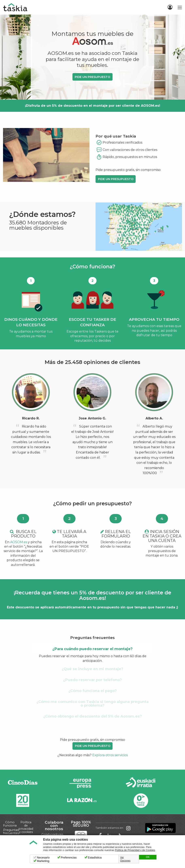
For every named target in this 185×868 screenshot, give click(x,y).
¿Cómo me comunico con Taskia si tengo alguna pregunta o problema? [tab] (92, 704)
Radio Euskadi (141, 783)
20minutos (23, 800)
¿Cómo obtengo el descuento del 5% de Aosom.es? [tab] (93, 716)
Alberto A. (154, 418)
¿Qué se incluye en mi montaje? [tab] (92, 669)
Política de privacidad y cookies (26, 827)
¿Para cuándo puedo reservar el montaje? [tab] (92, 649)
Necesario (43, 857)
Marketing (43, 861)
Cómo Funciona (10, 824)
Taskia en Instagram (128, 828)
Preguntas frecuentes (11, 832)
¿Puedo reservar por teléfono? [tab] (92, 680)
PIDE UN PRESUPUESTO (92, 77)
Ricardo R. (31, 418)
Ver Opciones (125, 859)
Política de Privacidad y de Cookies (135, 850)
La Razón (82, 800)
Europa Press (82, 783)
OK (148, 857)
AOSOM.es (19, 542)
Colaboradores (52, 834)
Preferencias (69, 857)
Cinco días (23, 783)
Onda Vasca (141, 800)
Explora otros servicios (110, 755)
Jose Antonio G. (92, 418)
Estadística (95, 857)
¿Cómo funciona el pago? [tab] (93, 691)
